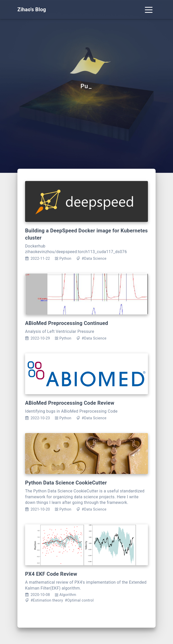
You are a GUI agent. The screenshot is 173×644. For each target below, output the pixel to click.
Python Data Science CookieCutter (66, 483)
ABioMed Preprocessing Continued (67, 323)
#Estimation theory (47, 600)
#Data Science (94, 259)
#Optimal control (79, 600)
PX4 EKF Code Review (51, 574)
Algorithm (68, 595)
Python (65, 259)
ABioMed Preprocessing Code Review (70, 403)
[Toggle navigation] (149, 9)
